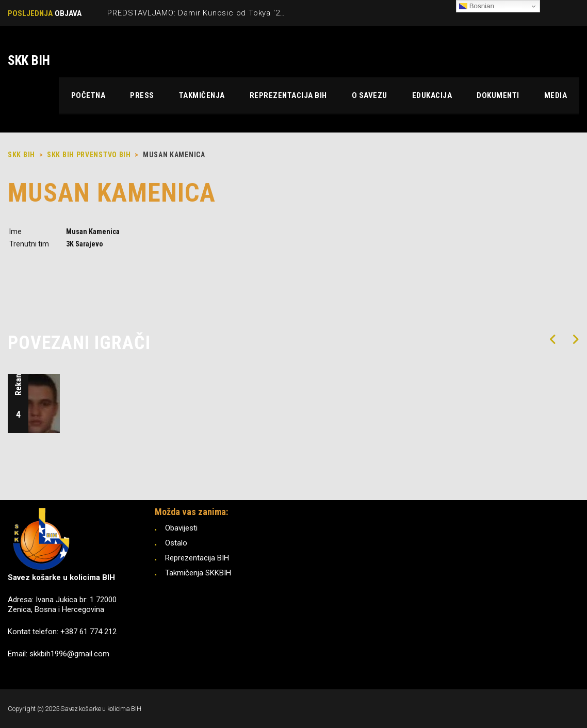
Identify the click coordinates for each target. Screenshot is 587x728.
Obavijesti (181, 528)
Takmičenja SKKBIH (198, 573)
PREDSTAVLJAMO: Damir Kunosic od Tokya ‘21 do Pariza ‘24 (222, 13)
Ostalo (176, 543)
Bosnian (477, 6)
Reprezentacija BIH (197, 558)
